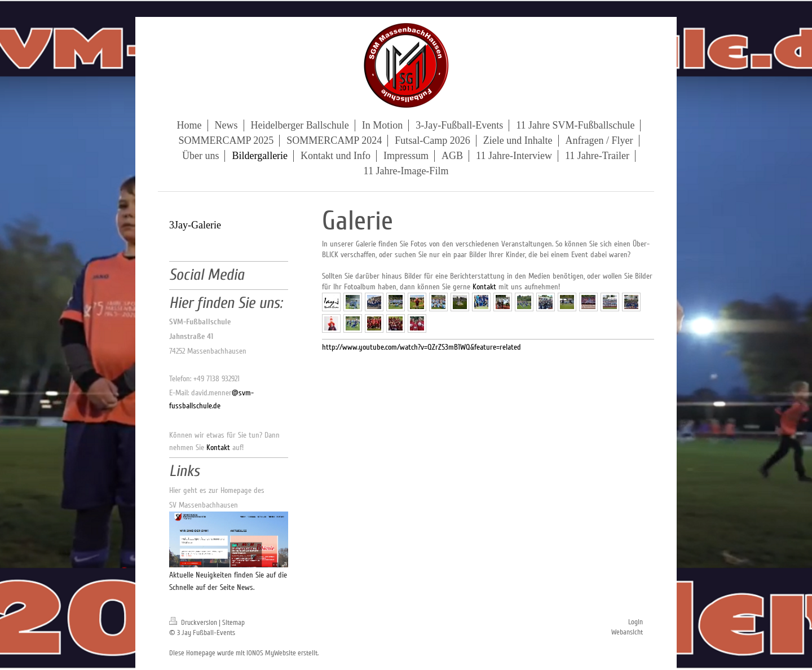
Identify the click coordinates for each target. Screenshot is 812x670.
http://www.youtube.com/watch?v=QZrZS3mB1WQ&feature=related (422, 347)
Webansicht (627, 632)
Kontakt (484, 287)
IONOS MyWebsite (271, 653)
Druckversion (194, 623)
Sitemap (233, 623)
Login (636, 622)
